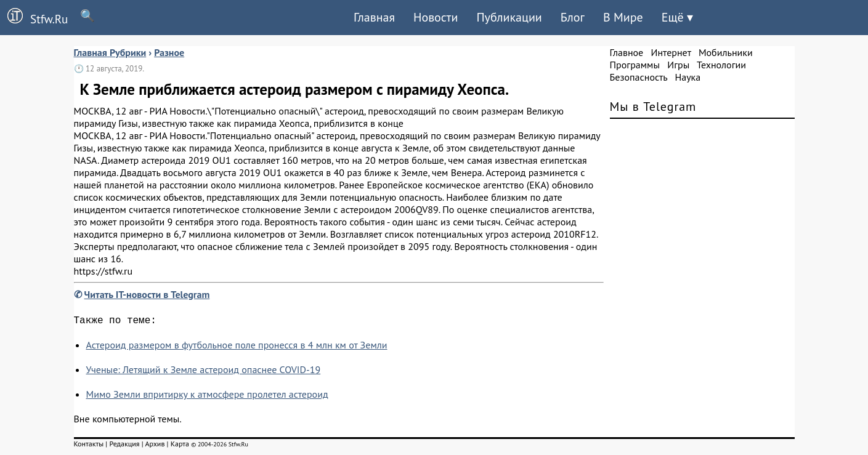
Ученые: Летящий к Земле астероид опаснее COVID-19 (204, 372)
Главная (374, 17)
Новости (436, 17)
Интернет (671, 52)
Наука (688, 77)
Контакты (89, 446)
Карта (180, 446)
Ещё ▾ (677, 17)
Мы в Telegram (653, 107)
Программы (635, 65)
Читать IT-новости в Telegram (147, 294)
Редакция (124, 446)
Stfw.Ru (34, 17)
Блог (573, 17)
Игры (678, 65)
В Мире (623, 17)
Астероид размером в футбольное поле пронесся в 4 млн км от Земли (237, 347)
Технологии (721, 65)
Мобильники (726, 52)
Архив (155, 446)
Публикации (509, 17)
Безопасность (639, 77)
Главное (627, 52)
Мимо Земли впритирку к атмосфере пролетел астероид (207, 397)
